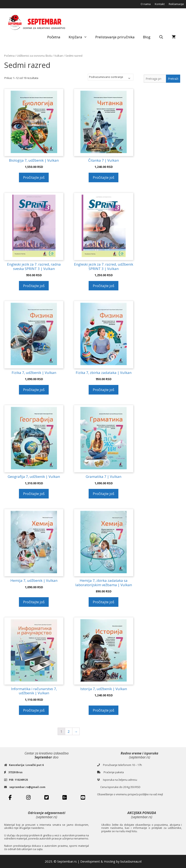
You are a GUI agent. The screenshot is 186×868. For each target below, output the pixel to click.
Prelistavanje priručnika (115, 37)
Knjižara (80, 37)
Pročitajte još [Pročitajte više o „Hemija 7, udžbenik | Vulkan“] (34, 602)
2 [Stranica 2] (69, 731)
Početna (54, 37)
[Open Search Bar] (161, 37)
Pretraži (173, 79)
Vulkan (59, 56)
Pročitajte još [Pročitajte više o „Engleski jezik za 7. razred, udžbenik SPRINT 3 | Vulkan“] (104, 286)
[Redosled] (111, 77)
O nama (146, 4)
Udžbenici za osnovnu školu (34, 56)
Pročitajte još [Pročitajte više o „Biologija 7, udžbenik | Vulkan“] (34, 177)
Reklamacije (176, 4)
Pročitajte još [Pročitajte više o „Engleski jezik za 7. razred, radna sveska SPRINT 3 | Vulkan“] (34, 286)
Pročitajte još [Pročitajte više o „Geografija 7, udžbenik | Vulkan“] (34, 494)
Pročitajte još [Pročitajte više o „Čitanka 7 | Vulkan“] (104, 177)
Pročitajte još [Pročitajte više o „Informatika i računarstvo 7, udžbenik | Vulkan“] (34, 710)
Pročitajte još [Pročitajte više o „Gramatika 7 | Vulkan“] (104, 494)
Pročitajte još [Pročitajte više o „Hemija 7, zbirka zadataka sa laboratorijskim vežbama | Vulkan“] (104, 602)
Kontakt (160, 4)
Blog (147, 37)
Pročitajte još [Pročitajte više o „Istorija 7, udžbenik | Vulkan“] (104, 710)
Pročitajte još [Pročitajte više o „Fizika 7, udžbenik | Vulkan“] (34, 390)
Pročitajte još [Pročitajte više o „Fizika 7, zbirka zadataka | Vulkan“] (104, 390)
